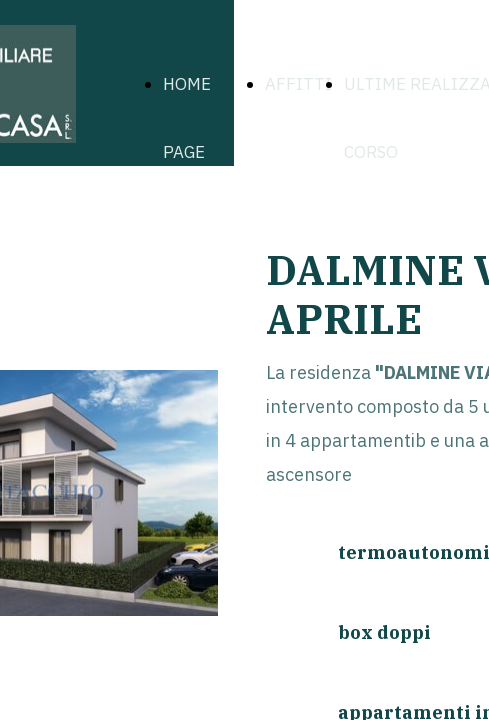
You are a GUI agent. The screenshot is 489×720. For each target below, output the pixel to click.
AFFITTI (298, 84)
